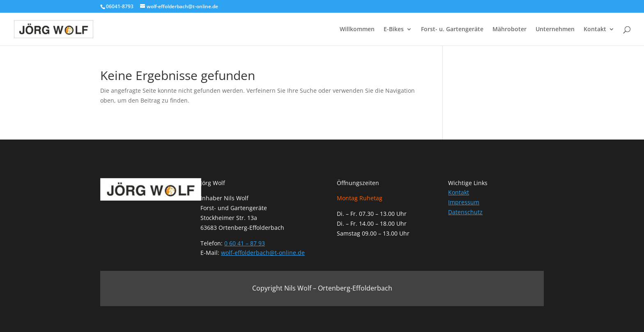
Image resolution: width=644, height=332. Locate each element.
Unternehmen (555, 30)
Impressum (464, 202)
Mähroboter (509, 30)
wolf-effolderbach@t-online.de (263, 253)
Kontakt (595, 30)
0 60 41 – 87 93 (245, 243)
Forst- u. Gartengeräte (452, 30)
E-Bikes (394, 30)
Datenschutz (465, 212)
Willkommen (357, 30)
